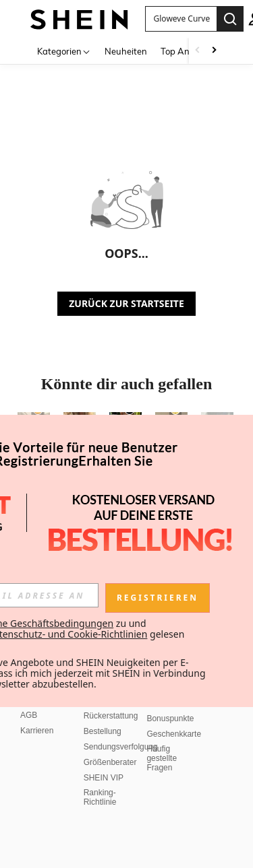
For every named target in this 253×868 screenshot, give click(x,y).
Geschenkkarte (174, 734)
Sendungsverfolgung (121, 747)
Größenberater (110, 762)
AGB (29, 715)
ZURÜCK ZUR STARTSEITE (126, 303)
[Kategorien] (64, 51)
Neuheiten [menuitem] (126, 51)
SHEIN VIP (104, 778)
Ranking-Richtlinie (100, 797)
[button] (181, 19)
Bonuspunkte (170, 719)
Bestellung (103, 731)
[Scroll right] (214, 51)
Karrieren (37, 731)
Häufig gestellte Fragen (162, 758)
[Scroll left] (198, 51)
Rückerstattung (111, 716)
